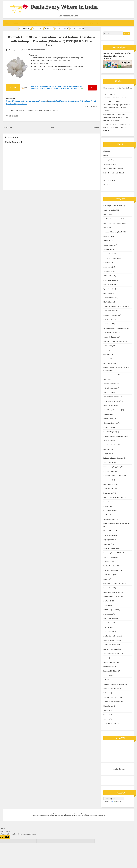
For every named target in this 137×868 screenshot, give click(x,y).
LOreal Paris (108, 275)
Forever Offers (38, 29)
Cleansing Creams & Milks (113, 552)
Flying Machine (109, 535)
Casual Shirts (109, 245)
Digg (56, 110)
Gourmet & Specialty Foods (113, 232)
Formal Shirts (109, 253)
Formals (107, 359)
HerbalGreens (108, 706)
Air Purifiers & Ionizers (112, 636)
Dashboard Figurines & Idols (114, 341)
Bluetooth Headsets (111, 315)
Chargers (107, 506)
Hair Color (107, 675)
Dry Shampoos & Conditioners (114, 436)
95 (92, 88)
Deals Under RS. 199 (77, 29)
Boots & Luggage (109, 405)
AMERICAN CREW (110, 332)
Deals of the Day (109, 180)
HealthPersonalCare (111, 644)
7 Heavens (107, 693)
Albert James (108, 614)
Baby (105, 227)
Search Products (79, 23)
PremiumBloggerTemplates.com (74, 815)
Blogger (122, 769)
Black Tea (107, 501)
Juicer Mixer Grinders (112, 396)
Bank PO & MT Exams (111, 688)
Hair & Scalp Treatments (112, 410)
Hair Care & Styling (111, 574)
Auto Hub (107, 249)
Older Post (96, 127)
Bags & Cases (108, 418)
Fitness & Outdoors (110, 258)
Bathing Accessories (111, 640)
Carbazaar (107, 544)
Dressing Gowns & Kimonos (114, 475)
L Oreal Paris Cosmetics (112, 701)
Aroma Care (108, 480)
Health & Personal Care (112, 218)
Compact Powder (110, 484)
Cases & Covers (109, 363)
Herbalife (107, 605)
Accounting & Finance (112, 697)
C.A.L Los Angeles (110, 431)
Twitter (29, 110)
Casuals (106, 354)
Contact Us (107, 155)
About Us (107, 151)
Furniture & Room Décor (112, 653)
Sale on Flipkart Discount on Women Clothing (63, 101)
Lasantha (60, 815)
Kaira (106, 350)
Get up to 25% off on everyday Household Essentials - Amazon (26, 101)
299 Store (107, 710)
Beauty (106, 214)
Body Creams (108, 493)
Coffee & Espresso (110, 388)
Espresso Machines (111, 671)
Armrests (107, 627)
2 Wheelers (108, 561)
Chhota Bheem (109, 510)
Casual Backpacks (110, 337)
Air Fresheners (109, 297)
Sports (67, 23)
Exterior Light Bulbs (111, 649)
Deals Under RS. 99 (62, 29)
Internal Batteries (110, 383)
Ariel (105, 658)
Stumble (47, 110)
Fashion (16, 23)
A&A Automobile (109, 280)
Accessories (108, 267)
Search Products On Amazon (114, 168)
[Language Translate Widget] (114, 798)
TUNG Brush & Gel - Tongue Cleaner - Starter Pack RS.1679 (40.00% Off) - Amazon (117, 127)
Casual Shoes (108, 587)
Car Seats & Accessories (112, 592)
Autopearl (107, 240)
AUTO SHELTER (109, 631)
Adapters (107, 453)
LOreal (106, 579)
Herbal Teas (108, 345)
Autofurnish (108, 271)
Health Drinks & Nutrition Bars (115, 306)
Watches (57, 23)
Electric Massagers (110, 618)
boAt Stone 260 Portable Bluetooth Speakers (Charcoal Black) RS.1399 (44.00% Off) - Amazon (116, 117)
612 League (107, 293)
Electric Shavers (109, 531)
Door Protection (109, 519)
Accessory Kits (109, 310)
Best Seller (107, 184)
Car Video (107, 449)
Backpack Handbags (111, 548)
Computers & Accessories (113, 223)
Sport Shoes (108, 289)
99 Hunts (107, 719)
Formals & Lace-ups (111, 375)
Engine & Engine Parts (112, 596)
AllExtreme (108, 324)
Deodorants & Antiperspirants (114, 328)
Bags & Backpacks (110, 662)
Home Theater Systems (112, 401)
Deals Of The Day (25, 29)
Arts (105, 679)
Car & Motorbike (109, 210)
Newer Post (8, 127)
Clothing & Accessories (112, 205)
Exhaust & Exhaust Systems (113, 458)
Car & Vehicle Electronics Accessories (117, 523)
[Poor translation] (7, 837)
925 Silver (107, 714)
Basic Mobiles (109, 284)
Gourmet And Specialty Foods (114, 684)
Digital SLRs (108, 319)
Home (7, 23)
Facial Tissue (108, 623)
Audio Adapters (109, 414)
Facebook (20, 110)
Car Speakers (108, 666)
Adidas (106, 515)
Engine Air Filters (110, 566)
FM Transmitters (110, 557)
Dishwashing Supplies (112, 466)
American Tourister (111, 445)
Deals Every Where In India (66, 7)
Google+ (38, 110)
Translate (117, 801)
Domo (106, 379)
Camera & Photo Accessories (114, 583)
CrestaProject (42, 815)
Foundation (108, 440)
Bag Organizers (109, 539)
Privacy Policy (109, 159)
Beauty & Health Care (30, 23)
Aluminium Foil (109, 471)
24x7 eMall (108, 601)
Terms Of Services (110, 164)
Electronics (46, 23)
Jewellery (107, 236)
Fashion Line (108, 392)
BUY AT (13, 87)
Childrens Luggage (110, 423)
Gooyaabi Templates (98, 815)
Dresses (106, 262)
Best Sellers (49, 29)
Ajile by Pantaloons (111, 723)
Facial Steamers (109, 462)
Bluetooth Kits (109, 427)
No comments (92, 107)
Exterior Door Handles (112, 570)
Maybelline (108, 302)
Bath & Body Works (110, 609)
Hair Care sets (109, 488)
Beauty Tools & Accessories (113, 497)
